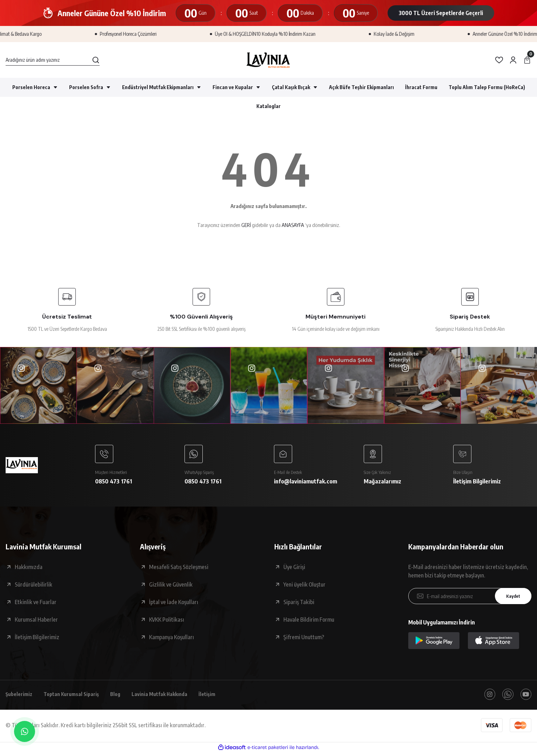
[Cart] (527, 60)
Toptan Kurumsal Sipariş (77, 697)
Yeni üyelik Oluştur (304, 587)
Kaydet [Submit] (511, 598)
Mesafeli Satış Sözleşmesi (179, 569)
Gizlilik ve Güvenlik (171, 587)
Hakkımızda (29, 569)
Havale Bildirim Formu (309, 622)
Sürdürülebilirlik (33, 587)
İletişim (222, 697)
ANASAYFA (293, 225)
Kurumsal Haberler (36, 622)
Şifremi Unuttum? (304, 639)
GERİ (246, 225)
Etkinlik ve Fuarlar (36, 604)
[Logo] (268, 60)
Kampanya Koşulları (172, 639)
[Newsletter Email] (470, 598)
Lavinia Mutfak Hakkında (171, 697)
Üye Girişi (294, 569)
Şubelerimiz (20, 697)
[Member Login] (513, 60)
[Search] (53, 60)
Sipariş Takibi (299, 604)
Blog (124, 697)
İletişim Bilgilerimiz (37, 639)
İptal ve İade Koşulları (174, 604)
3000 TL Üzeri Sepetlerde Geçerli (441, 13)
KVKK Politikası (167, 622)
